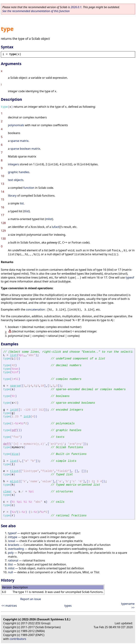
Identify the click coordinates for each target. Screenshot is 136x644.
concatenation (36, 309)
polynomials (16, 125)
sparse (15, 386)
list (22, 203)
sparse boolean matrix (25, 149)
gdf (14, 430)
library (12, 196)
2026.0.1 (76, 7)
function (29, 188)
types (68, 606)
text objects (16, 180)
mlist (49, 219)
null (10, 572)
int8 (13, 410)
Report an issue (31, 599)
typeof (130, 277)
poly (11, 553)
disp (15, 454)
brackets (14, 545)
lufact (55, 227)
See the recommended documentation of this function (36, 11)
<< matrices (9, 606)
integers (13, 164)
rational (13, 560)
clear (7, 492)
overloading (16, 549)
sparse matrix (19, 141)
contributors (18, 639)
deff (7, 444)
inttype (13, 537)
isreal (12, 541)
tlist (26, 211)
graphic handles (19, 172)
